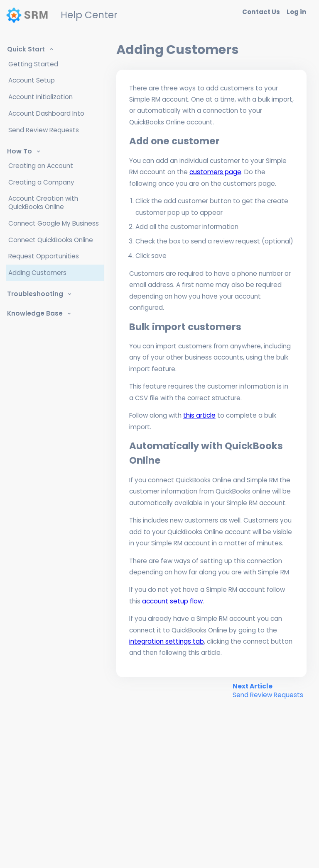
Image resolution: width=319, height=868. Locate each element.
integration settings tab (167, 641)
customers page (215, 172)
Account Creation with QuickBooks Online (43, 203)
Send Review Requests (44, 130)
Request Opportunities (44, 256)
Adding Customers (37, 273)
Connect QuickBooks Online (51, 240)
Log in (297, 12)
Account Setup (32, 80)
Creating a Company (41, 182)
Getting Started (33, 64)
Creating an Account (41, 166)
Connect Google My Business (54, 223)
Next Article (268, 691)
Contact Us (261, 12)
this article (199, 415)
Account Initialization (40, 97)
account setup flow (172, 601)
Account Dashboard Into (46, 113)
